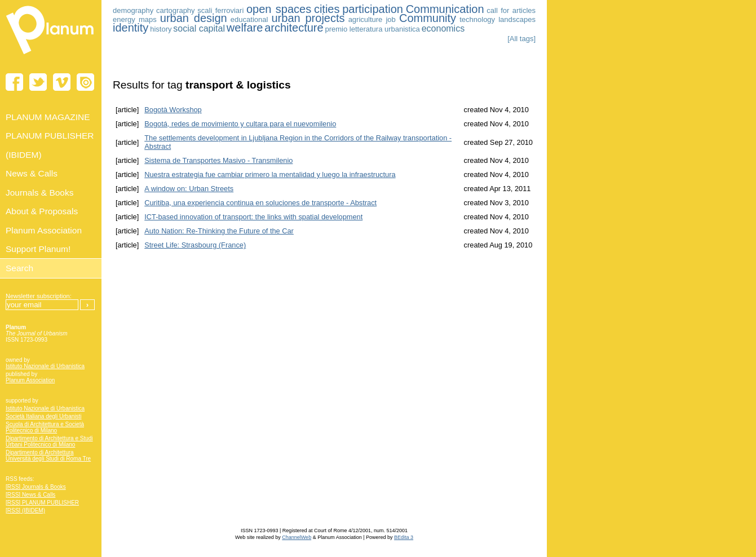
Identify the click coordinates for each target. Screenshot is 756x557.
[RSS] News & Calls (30, 495)
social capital (199, 28)
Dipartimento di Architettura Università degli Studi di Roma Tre (48, 456)
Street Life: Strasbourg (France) (195, 245)
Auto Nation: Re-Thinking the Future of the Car (219, 231)
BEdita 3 (404, 537)
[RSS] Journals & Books (36, 487)
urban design (194, 18)
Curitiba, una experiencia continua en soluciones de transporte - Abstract (260, 203)
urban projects (308, 18)
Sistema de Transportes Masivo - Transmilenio (218, 160)
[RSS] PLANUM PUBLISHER (42, 503)
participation (373, 9)
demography (133, 10)
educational (249, 19)
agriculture (366, 19)
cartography (176, 10)
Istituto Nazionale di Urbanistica (45, 366)
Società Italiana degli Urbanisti (44, 416)
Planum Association (30, 380)
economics (443, 28)
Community (428, 18)
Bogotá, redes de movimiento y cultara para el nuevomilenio (240, 124)
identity (131, 28)
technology (477, 19)
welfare (245, 28)
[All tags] (521, 39)
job (390, 19)
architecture (294, 28)
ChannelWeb (297, 537)
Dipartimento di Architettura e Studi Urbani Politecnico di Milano (49, 441)
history (161, 29)
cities (327, 9)
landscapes (517, 19)
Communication (445, 9)
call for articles (511, 10)
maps (148, 19)
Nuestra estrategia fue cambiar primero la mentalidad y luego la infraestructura (270, 174)
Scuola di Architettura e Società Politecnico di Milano (45, 427)
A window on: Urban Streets (189, 189)
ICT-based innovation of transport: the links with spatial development (253, 217)
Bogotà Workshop (173, 110)
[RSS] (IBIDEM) (25, 510)
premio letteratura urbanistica (372, 29)
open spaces (279, 9)
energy (124, 19)
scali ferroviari (220, 10)
